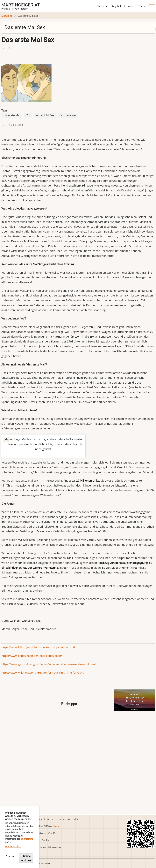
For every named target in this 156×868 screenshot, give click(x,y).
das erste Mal (11, 115)
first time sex (68, 115)
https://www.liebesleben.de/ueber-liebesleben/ (32, 656)
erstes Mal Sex (45, 115)
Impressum (27, 842)
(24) (28, 115)
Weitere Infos (13, 849)
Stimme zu (11, 861)
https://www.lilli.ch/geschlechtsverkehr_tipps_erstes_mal (38, 647)
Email (56, 826)
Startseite (102, 6)
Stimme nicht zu (26, 861)
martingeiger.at (21, 5)
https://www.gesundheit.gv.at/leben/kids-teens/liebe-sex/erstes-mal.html (49, 664)
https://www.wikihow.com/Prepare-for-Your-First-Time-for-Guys (43, 673)
